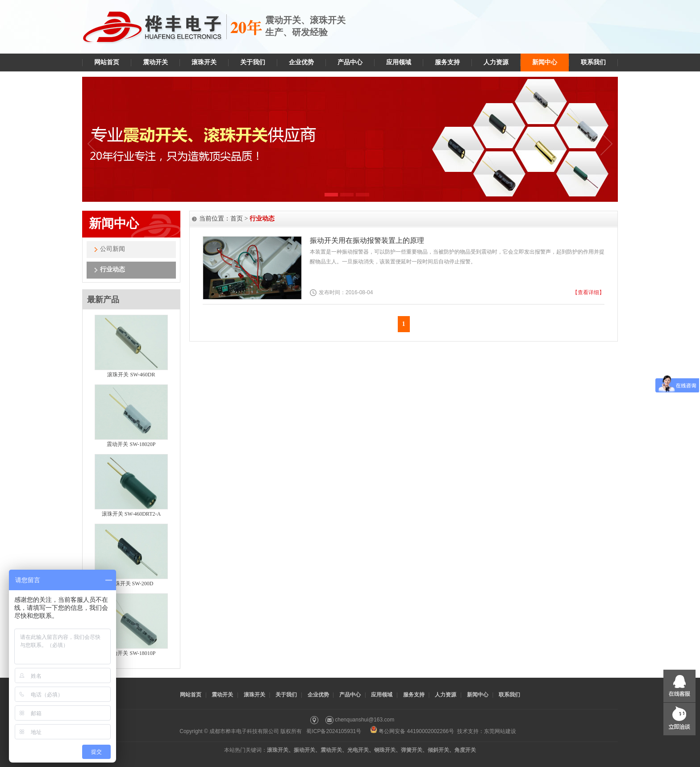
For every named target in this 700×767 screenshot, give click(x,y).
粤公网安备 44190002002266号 (412, 731)
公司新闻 (112, 249)
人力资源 (496, 62)
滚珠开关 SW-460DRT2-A (131, 514)
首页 (237, 219)
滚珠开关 (204, 62)
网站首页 (107, 62)
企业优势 (301, 62)
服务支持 (447, 62)
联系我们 (593, 62)
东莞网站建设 (500, 731)
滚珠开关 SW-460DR (131, 375)
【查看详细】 (588, 292)
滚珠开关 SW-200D (131, 584)
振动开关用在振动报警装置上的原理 (367, 240)
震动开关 (155, 62)
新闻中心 (545, 62)
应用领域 (399, 62)
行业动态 (112, 269)
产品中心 (350, 62)
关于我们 (253, 62)
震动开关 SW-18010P (131, 653)
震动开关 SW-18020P (131, 444)
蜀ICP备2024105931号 (334, 731)
